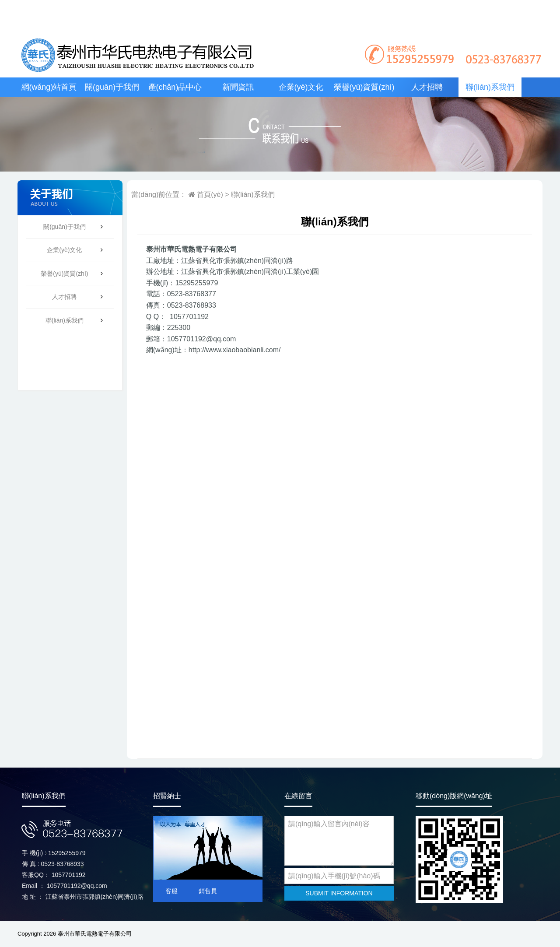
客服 (171, 891)
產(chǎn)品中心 (175, 87)
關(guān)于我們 (112, 87)
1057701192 (69, 875)
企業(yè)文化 (301, 87)
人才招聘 (427, 87)
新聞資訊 (238, 87)
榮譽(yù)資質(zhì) (364, 87)
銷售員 (208, 891)
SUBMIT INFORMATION (339, 893)
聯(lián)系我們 (490, 87)
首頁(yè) (209, 195)
